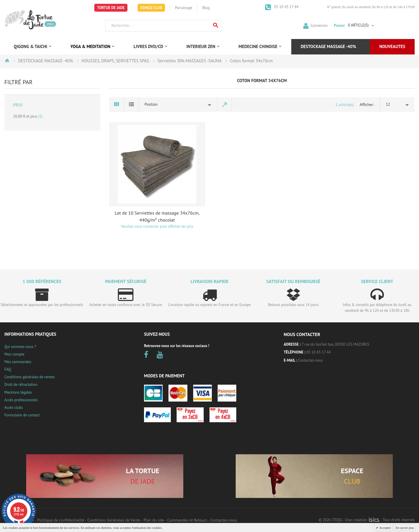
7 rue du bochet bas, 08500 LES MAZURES (335, 344)
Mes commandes (18, 362)
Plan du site (154, 520)
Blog (206, 8)
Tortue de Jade (111, 8)
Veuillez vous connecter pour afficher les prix (157, 226)
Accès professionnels (21, 400)
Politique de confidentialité (61, 520)
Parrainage (184, 8)
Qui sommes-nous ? (20, 347)
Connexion (319, 25)
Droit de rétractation (21, 385)
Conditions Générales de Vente (114, 520)
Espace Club (151, 8)
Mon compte (14, 354)
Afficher (366, 105)
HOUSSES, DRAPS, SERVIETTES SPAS (115, 61)
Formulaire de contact (22, 415)
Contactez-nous (311, 360)
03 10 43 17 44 (286, 7)
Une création (362, 520)
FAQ (8, 369)
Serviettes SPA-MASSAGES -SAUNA (189, 61)
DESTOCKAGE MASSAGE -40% (46, 61)
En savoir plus (405, 528)
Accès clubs (14, 408)
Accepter (385, 528)
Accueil (7, 61)
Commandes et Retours (187, 520)
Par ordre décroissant (225, 105)
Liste (131, 105)
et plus (28, 116)
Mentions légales (18, 392)
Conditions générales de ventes (30, 377)
